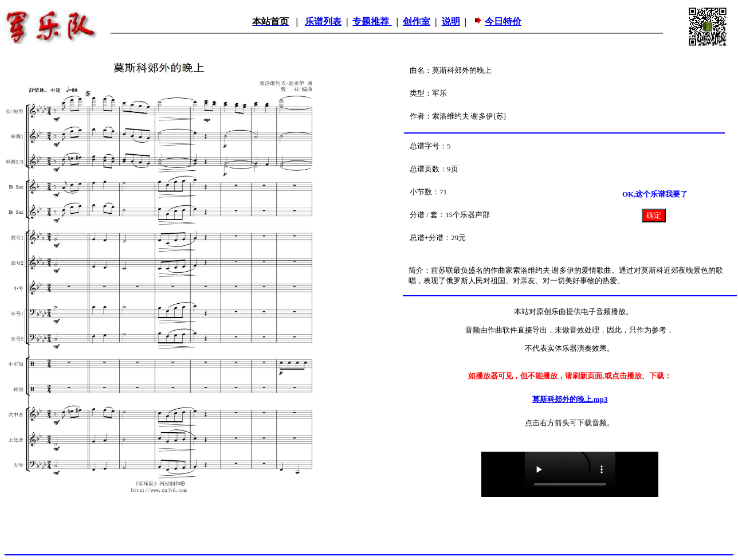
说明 (451, 21)
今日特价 (503, 21)
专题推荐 (372, 21)
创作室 (417, 21)
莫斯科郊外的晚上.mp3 (570, 399)
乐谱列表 (323, 21)
